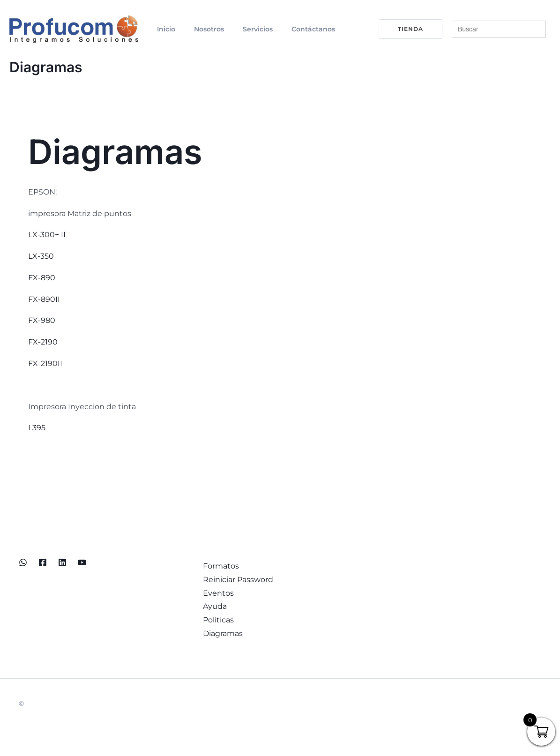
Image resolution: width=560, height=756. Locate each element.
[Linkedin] (62, 562)
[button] (405, 29)
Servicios (239, 29)
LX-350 (41, 256)
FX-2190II (45, 363)
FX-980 (42, 320)
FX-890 (42, 278)
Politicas (216, 622)
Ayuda (213, 608)
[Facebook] (43, 562)
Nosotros (198, 29)
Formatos (219, 566)
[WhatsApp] (23, 562)
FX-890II (44, 299)
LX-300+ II (47, 235)
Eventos (216, 594)
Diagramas (220, 636)
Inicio (162, 29)
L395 (37, 428)
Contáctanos (287, 29)
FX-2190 (43, 342)
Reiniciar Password (236, 580)
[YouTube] (82, 562)
